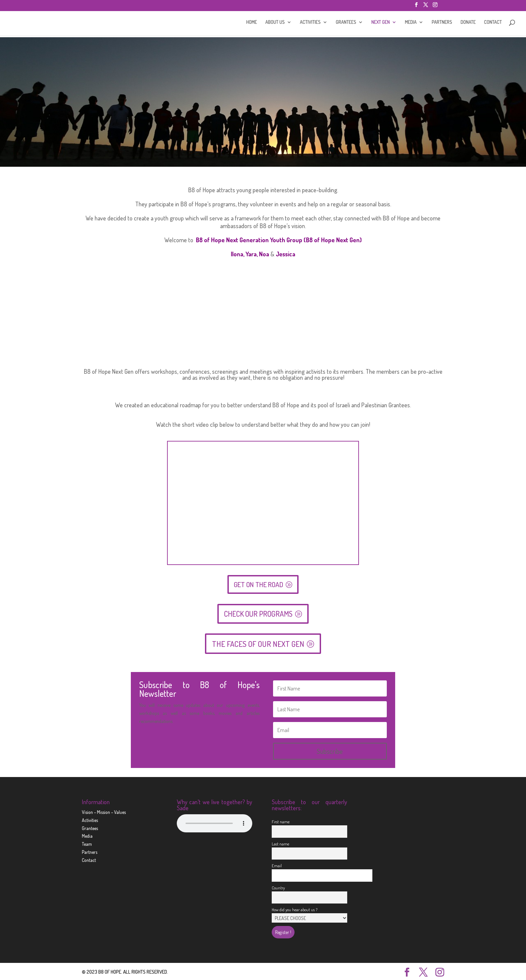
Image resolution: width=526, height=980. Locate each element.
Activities (90, 819)
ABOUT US (275, 24)
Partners (90, 851)
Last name (280, 843)
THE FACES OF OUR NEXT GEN (258, 643)
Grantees (90, 827)
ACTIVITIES (310, 24)
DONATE (468, 24)
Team (87, 843)
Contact (89, 859)
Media (87, 835)
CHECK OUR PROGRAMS (258, 613)
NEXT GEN (381, 24)
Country (278, 887)
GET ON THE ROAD (258, 584)
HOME (252, 24)
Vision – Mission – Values (104, 811)
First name (281, 821)
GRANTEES (346, 24)
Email (277, 865)
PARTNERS (442, 24)
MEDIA (411, 24)
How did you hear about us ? (295, 909)
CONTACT (493, 24)
